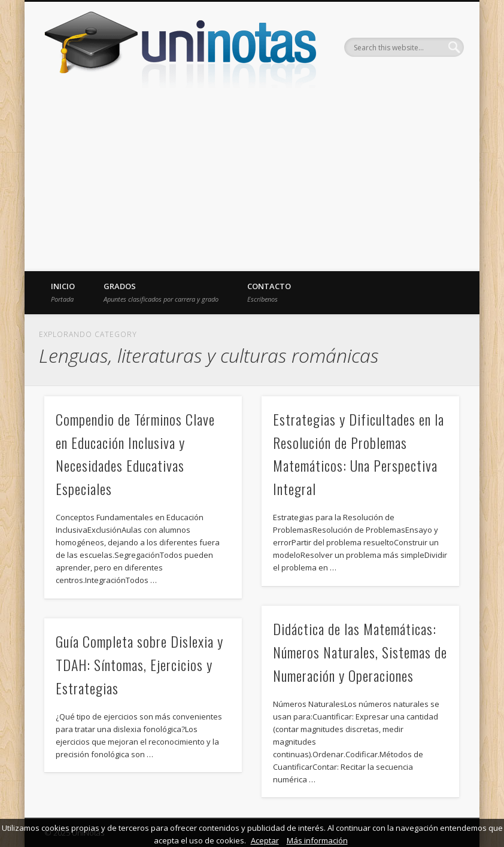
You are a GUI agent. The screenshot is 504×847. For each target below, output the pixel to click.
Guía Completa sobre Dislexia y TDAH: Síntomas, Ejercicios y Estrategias (139, 664)
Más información (317, 840)
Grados (161, 292)
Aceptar (265, 840)
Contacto (269, 292)
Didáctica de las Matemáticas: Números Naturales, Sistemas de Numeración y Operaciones (360, 652)
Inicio (63, 292)
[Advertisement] (252, 181)
